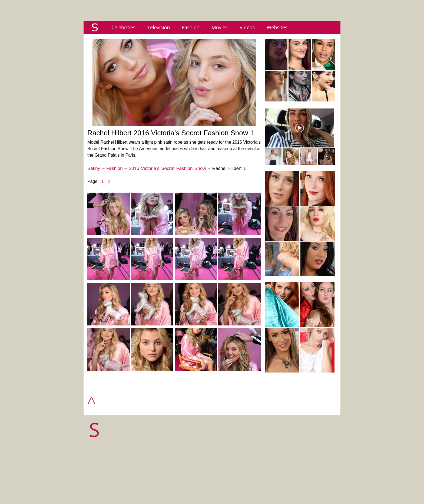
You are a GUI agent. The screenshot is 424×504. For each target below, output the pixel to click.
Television (159, 27)
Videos (247, 27)
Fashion (191, 27)
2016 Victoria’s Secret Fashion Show (168, 168)
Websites (277, 27)
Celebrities (123, 27)
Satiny (94, 168)
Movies (220, 27)
